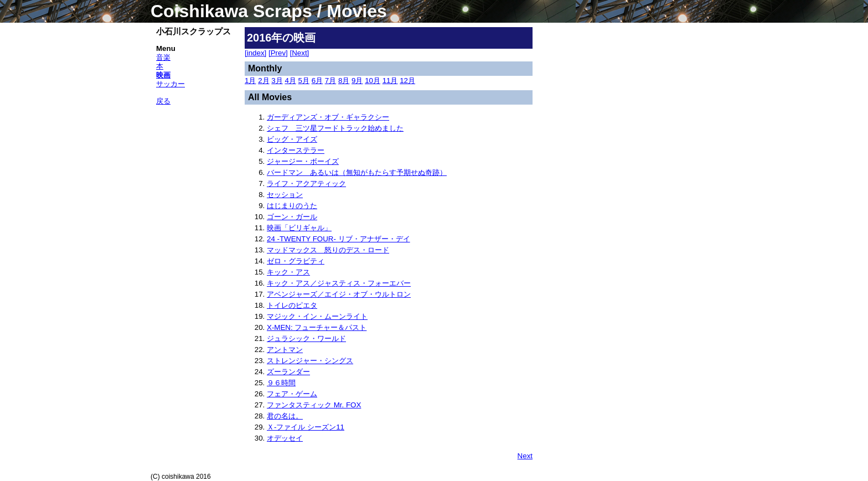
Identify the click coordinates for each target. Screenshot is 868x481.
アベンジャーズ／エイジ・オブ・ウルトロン (339, 294)
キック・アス (288, 272)
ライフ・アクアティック (306, 183)
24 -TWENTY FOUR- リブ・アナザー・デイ (339, 239)
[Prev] (278, 53)
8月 (344, 81)
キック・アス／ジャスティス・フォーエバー (339, 283)
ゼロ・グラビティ (296, 261)
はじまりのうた (292, 206)
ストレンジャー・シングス (310, 361)
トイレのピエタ (292, 305)
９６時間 (281, 383)
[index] (255, 53)
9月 (357, 81)
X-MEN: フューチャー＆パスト (317, 327)
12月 (407, 81)
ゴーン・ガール (292, 217)
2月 (263, 81)
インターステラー (296, 150)
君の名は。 (285, 416)
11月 (390, 81)
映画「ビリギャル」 (299, 228)
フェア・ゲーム (292, 394)
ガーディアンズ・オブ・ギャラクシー (328, 117)
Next (525, 456)
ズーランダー (288, 372)
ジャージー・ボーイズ (303, 161)
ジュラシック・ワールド (306, 338)
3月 (277, 81)
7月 (330, 81)
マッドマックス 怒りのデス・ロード (328, 250)
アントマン (285, 350)
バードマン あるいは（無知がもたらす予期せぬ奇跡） (357, 172)
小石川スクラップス (193, 32)
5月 (304, 81)
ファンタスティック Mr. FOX (314, 405)
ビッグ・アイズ (292, 139)
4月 (290, 81)
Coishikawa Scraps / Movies (269, 11)
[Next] (300, 53)
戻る (163, 101)
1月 (250, 81)
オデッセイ (285, 438)
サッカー (170, 84)
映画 (163, 75)
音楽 (163, 57)
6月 (317, 81)
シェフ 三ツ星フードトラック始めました (335, 128)
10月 (373, 81)
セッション (285, 195)
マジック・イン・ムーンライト (317, 316)
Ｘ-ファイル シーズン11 (306, 427)
